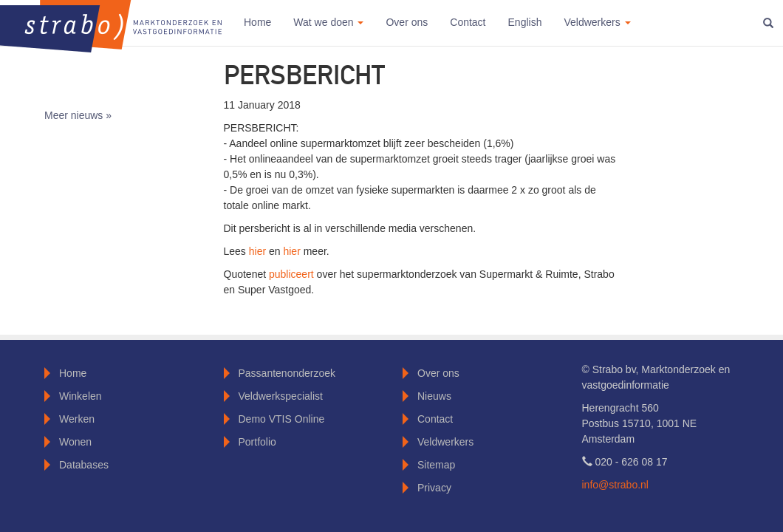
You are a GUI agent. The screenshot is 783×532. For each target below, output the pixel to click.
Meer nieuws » (78, 115)
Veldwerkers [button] (597, 22)
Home (257, 22)
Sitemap (436, 465)
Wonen (75, 442)
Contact (468, 22)
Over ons (407, 22)
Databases (84, 465)
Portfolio (257, 442)
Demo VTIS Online (282, 419)
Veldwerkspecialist (281, 396)
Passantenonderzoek (287, 373)
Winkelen (81, 396)
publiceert (293, 274)
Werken (77, 419)
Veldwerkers (445, 442)
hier (259, 251)
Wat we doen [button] (328, 22)
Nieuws (434, 396)
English (525, 22)
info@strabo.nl (615, 485)
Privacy (434, 488)
